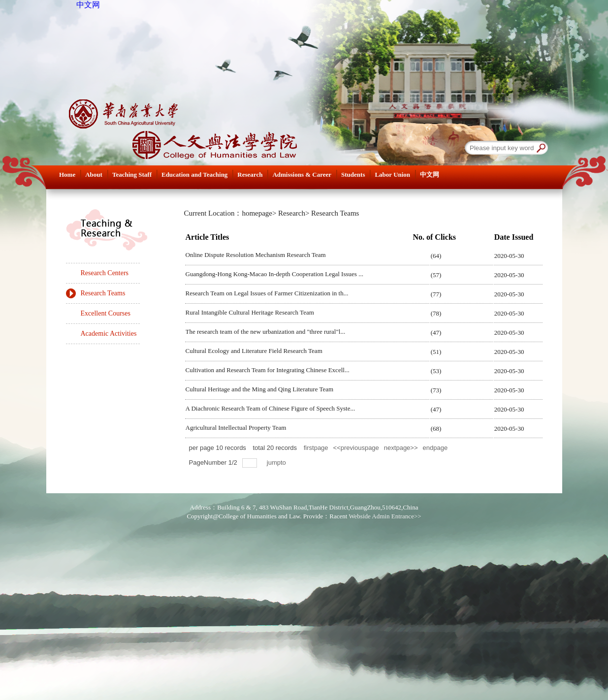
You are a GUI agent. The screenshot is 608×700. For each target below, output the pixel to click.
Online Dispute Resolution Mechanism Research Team (256, 255)
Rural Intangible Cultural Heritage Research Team (250, 312)
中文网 (88, 5)
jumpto (277, 462)
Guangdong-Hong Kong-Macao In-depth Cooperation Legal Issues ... (274, 274)
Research (250, 175)
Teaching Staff (132, 175)
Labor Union (392, 175)
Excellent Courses (106, 313)
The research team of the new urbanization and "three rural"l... (266, 332)
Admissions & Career (302, 175)
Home (67, 175)
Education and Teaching (194, 175)
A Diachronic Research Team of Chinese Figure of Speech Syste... (271, 408)
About (94, 175)
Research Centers (105, 273)
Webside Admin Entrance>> (385, 516)
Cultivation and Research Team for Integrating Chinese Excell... (268, 370)
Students (353, 175)
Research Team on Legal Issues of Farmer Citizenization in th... (267, 293)
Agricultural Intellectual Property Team (236, 428)
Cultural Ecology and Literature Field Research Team (254, 351)
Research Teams (103, 293)
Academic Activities (109, 334)
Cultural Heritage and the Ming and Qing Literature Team (260, 389)
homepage (257, 213)
